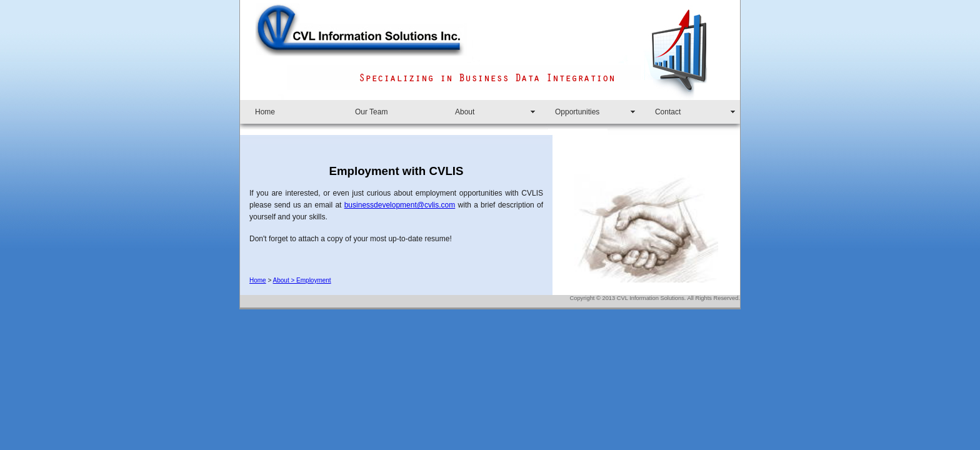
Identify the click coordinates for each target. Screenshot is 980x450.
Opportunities (577, 112)
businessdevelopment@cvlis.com (400, 205)
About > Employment (302, 280)
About (465, 112)
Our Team (371, 112)
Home (265, 112)
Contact (668, 112)
